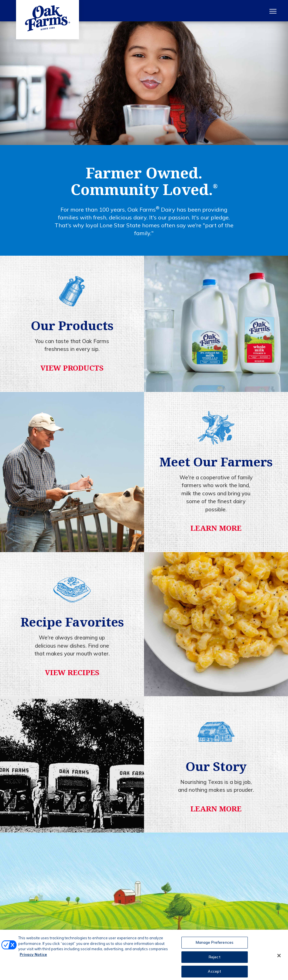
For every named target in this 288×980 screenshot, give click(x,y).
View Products (72, 368)
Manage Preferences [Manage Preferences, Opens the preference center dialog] (215, 946)
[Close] (279, 960)
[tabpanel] (144, 83)
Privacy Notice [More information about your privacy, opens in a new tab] (33, 958)
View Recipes (72, 672)
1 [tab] (144, 135)
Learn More (216, 528)
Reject (215, 961)
